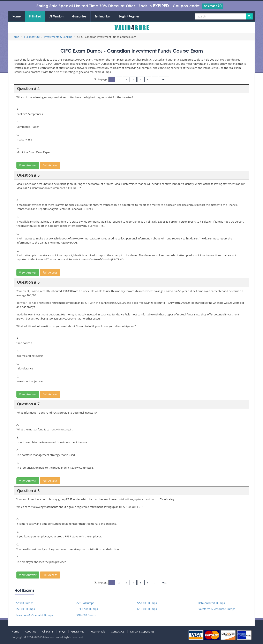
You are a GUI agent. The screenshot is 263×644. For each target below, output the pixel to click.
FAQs (62, 631)
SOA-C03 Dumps (86, 615)
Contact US (118, 631)
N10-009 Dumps (147, 609)
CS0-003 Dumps (25, 609)
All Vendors (57, 17)
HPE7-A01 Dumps (87, 609)
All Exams (48, 631)
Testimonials (103, 17)
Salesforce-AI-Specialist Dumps (34, 615)
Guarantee (79, 17)
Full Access (50, 165)
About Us (31, 631)
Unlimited (35, 17)
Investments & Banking (58, 37)
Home (17, 17)
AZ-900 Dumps (24, 603)
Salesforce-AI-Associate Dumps (217, 609)
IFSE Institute (32, 37)
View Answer (28, 165)
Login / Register (129, 17)
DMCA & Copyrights (142, 631)
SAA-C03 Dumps (147, 603)
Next (164, 79)
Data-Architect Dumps (211, 603)
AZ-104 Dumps (85, 603)
